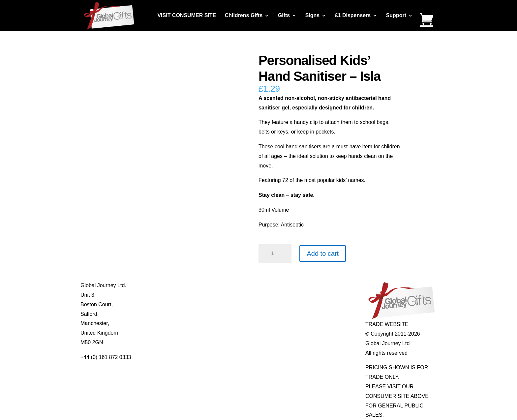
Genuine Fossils (313, 323)
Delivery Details (170, 333)
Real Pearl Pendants (247, 323)
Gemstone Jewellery (318, 295)
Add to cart (323, 254)
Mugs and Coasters (246, 285)
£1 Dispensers (353, 16)
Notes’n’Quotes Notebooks (254, 304)
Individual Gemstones (319, 285)
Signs (313, 16)
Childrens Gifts (244, 16)
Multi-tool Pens (240, 295)
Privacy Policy (168, 323)
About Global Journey (177, 285)
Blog (157, 295)
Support (396, 16)
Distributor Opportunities (180, 342)
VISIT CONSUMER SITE (187, 16)
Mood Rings (308, 304)
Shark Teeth (308, 314)
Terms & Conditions (175, 314)
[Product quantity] (275, 254)
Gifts (284, 16)
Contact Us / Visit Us (176, 304)
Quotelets (234, 314)
